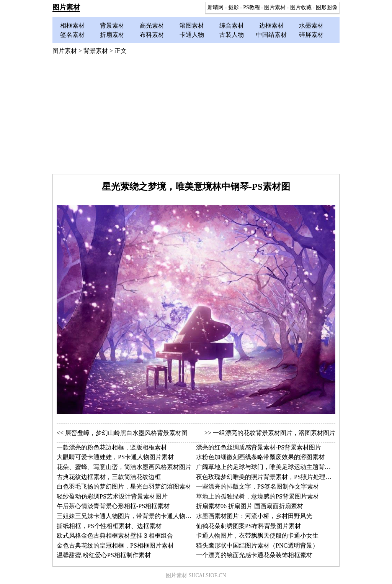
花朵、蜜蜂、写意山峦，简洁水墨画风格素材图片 (124, 467)
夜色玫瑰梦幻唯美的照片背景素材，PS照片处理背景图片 (273, 477)
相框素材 (72, 25)
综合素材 (232, 25)
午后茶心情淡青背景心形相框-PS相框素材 (113, 506)
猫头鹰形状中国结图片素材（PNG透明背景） (257, 545)
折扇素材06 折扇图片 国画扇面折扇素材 (250, 506)
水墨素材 (311, 25)
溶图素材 (192, 25)
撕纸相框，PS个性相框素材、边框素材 (109, 526)
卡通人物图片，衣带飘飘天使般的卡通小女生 (257, 536)
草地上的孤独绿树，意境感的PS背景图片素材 (258, 496)
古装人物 (232, 35)
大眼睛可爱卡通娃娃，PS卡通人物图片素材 (115, 457)
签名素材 (72, 35)
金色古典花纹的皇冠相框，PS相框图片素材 (115, 545)
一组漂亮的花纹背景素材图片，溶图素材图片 (274, 433)
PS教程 (251, 7)
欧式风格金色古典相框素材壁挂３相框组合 (115, 536)
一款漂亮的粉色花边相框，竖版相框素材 (112, 447)
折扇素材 (112, 35)
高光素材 (152, 25)
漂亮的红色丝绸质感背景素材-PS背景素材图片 (259, 447)
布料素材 (152, 35)
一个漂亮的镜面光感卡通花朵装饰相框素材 (254, 555)
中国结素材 (271, 35)
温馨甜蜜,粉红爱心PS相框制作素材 (104, 555)
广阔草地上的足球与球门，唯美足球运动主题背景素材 (269, 467)
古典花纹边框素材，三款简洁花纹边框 (109, 477)
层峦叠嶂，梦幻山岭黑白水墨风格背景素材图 (126, 433)
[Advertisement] (196, 116)
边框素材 (271, 25)
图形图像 (327, 7)
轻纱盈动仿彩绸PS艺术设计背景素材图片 (112, 496)
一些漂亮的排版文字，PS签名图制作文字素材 (258, 486)
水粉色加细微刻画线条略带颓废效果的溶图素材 (260, 457)
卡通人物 (192, 35)
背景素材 (112, 25)
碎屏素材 (311, 35)
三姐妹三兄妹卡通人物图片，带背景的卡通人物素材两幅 (133, 516)
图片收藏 (301, 7)
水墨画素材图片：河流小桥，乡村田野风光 (254, 516)
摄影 (234, 7)
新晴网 (216, 7)
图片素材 (66, 7)
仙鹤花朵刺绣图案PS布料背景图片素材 (248, 526)
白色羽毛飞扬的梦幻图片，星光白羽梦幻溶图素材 (124, 486)
